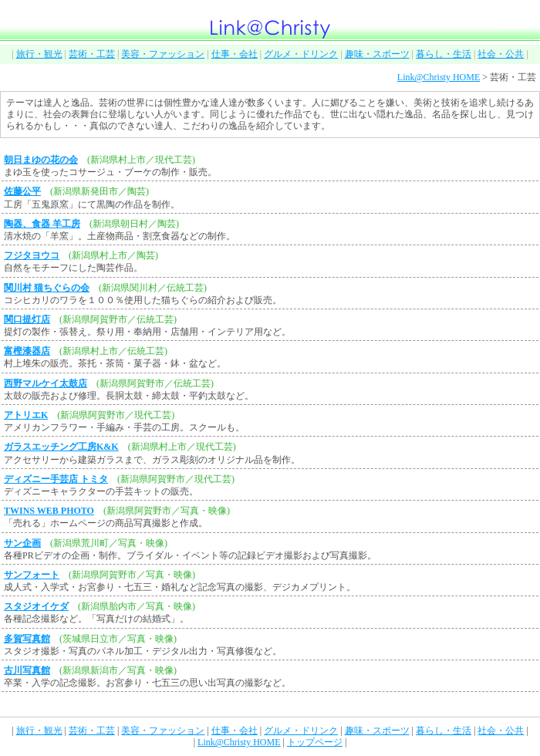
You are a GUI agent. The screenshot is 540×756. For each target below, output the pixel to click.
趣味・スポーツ (377, 54)
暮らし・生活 (444, 54)
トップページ (315, 742)
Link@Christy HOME (439, 77)
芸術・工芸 (92, 54)
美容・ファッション (163, 54)
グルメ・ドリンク (301, 54)
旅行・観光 (39, 54)
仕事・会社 (235, 54)
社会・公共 (501, 54)
